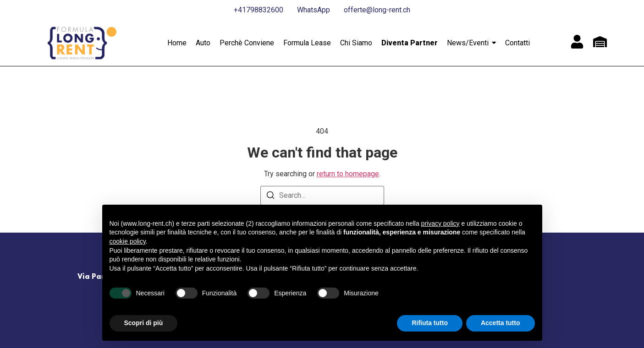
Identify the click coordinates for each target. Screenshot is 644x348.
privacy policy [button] (440, 223)
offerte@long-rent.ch (377, 10)
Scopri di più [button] (144, 323)
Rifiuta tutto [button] (430, 323)
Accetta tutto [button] (501, 323)
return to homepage (348, 174)
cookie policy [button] (128, 241)
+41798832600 (259, 10)
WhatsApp (314, 10)
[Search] (270, 197)
